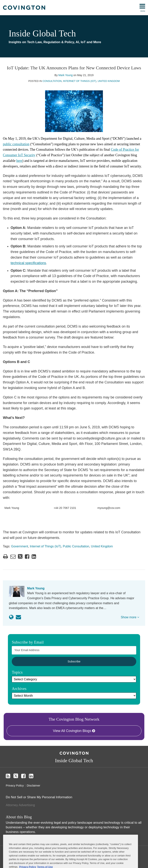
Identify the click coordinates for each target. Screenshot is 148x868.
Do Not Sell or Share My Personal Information (39, 797)
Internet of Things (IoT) (80, 81)
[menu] (74, 8)
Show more (130, 617)
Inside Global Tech (42, 33)
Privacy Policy (15, 785)
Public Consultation (76, 546)
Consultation (52, 81)
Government (20, 546)
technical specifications (28, 263)
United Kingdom (109, 81)
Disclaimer (34, 785)
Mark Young (66, 75)
